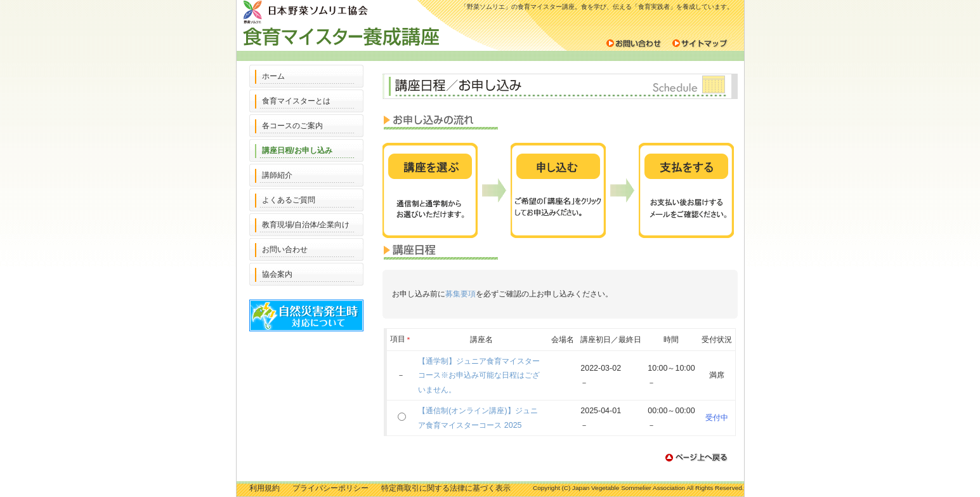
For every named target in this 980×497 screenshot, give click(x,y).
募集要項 (461, 294)
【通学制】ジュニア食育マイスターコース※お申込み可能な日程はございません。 (479, 375)
